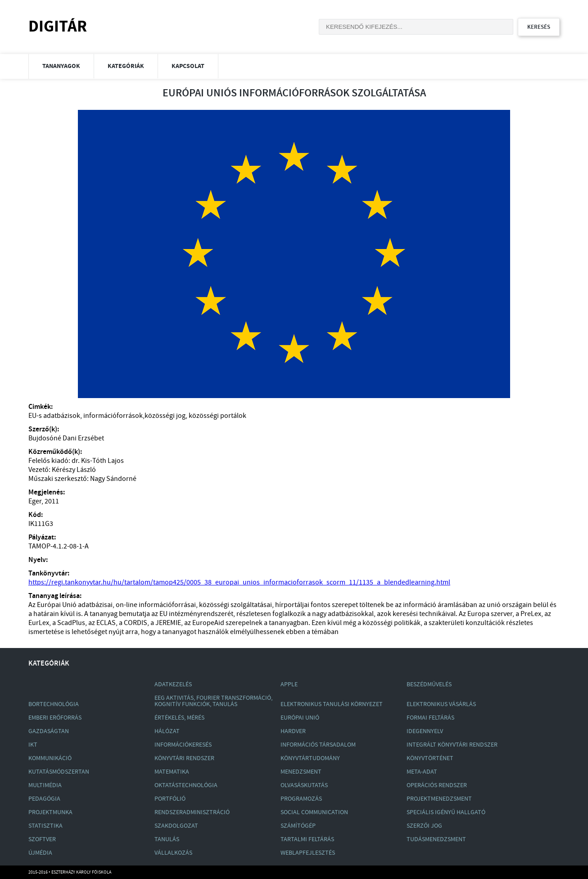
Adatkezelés (173, 684)
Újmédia (40, 853)
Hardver (293, 731)
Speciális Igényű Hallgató (446, 812)
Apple (289, 684)
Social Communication (314, 812)
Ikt (33, 745)
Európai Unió (300, 718)
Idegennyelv (425, 731)
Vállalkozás (173, 853)
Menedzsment (301, 772)
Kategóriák (126, 66)
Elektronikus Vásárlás (441, 704)
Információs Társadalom (318, 745)
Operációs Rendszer (437, 785)
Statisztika (45, 826)
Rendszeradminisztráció (192, 812)
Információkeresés (183, 745)
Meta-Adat (422, 772)
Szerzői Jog (424, 826)
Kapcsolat (188, 66)
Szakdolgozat (176, 826)
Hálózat (167, 731)
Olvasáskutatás (304, 785)
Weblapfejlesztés (308, 853)
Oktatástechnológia (186, 785)
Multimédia (45, 785)
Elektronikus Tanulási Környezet (332, 704)
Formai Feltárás (430, 718)
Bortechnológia (54, 704)
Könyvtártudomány (310, 758)
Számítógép (298, 826)
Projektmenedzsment (439, 799)
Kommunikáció (50, 758)
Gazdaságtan (49, 731)
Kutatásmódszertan (59, 772)
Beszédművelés (429, 684)
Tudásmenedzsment (436, 839)
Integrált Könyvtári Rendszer (452, 745)
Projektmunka (50, 812)
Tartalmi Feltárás (307, 839)
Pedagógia (44, 799)
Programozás (301, 799)
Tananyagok (61, 66)
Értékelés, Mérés (179, 718)
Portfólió (170, 799)
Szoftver (42, 839)
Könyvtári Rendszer (184, 758)
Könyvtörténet (430, 758)
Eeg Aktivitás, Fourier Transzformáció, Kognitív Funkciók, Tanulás (213, 701)
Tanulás (167, 839)
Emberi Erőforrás (55, 718)
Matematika (172, 772)
